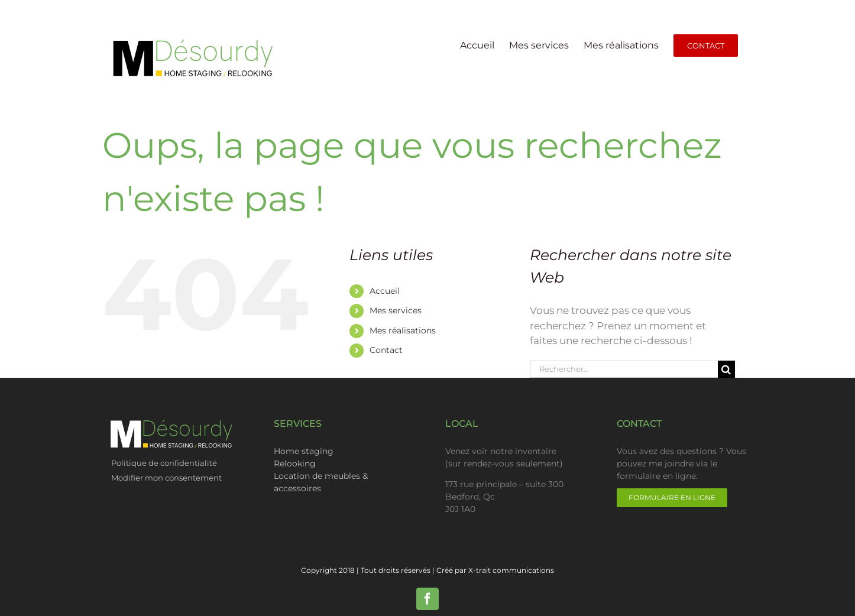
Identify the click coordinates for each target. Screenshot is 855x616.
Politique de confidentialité (165, 463)
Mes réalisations (403, 330)
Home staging (304, 451)
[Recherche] (726, 369)
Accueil (385, 291)
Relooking (295, 463)
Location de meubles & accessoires (321, 482)
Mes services (396, 310)
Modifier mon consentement (166, 478)
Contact (386, 350)
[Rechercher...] (624, 369)
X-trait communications (511, 570)
